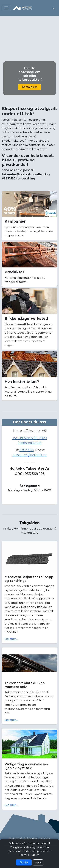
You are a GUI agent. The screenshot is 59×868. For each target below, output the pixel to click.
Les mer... (11, 639)
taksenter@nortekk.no (29, 455)
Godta (24, 862)
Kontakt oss (29, 87)
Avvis (38, 862)
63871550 (27, 450)
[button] (53, 8)
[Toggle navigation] (6, 8)
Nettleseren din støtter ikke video (29, 31)
